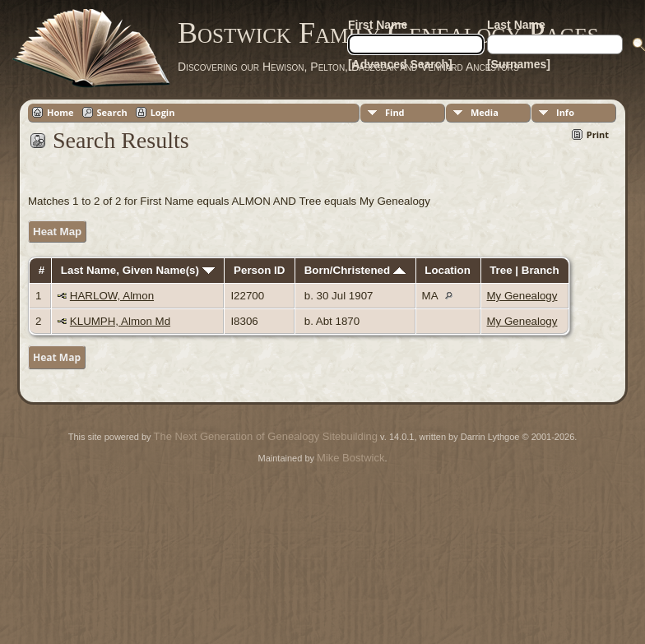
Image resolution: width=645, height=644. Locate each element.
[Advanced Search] (400, 64)
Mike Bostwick (350, 458)
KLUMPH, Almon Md (120, 321)
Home (60, 112)
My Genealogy (522, 296)
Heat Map (57, 232)
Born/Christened (355, 270)
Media (485, 112)
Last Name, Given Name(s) (138, 270)
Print (598, 134)
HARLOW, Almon (112, 296)
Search (112, 112)
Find (395, 112)
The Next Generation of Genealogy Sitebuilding (266, 436)
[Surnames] (519, 64)
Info (565, 112)
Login (163, 112)
